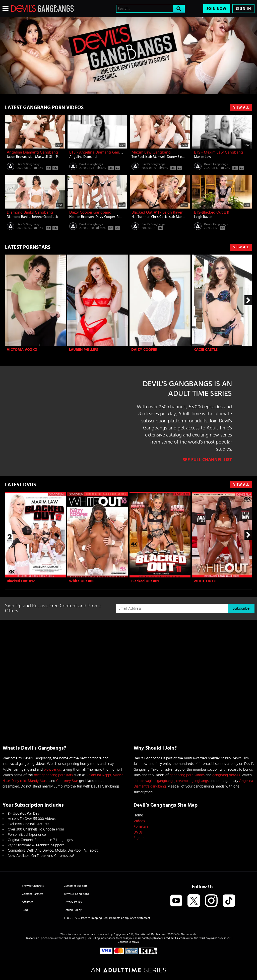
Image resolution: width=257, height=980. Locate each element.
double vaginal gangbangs (154, 781)
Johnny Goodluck (45, 217)
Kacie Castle (206, 350)
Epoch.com (47, 938)
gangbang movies (226, 775)
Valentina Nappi (99, 775)
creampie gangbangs (192, 781)
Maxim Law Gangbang (151, 152)
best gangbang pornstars (53, 775)
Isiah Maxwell (38, 157)
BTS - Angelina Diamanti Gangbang (100, 152)
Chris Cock (159, 217)
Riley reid (19, 781)
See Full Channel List (207, 460)
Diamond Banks (18, 217)
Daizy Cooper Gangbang (90, 212)
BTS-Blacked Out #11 (212, 212)
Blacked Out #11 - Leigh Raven (157, 212)
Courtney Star (67, 781)
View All (241, 108)
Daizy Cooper (105, 217)
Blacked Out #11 (145, 581)
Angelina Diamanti (83, 157)
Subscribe (241, 608)
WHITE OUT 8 (205, 581)
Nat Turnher (141, 217)
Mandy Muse (38, 781)
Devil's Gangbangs (29, 164)
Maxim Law (203, 157)
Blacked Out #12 (21, 581)
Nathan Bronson (82, 217)
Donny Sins (175, 157)
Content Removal (129, 942)
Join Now (217, 9)
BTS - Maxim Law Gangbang (218, 152)
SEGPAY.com (176, 938)
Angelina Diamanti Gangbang (32, 152)
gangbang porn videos (187, 775)
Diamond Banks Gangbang (30, 212)
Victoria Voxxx (22, 350)
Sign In (243, 9)
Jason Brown (16, 157)
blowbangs (52, 770)
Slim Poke (56, 157)
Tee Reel (138, 157)
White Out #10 (82, 581)
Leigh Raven (203, 217)
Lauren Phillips (84, 350)
